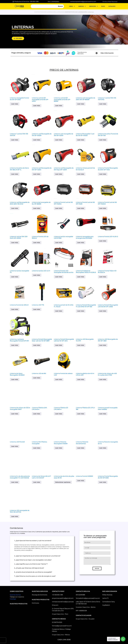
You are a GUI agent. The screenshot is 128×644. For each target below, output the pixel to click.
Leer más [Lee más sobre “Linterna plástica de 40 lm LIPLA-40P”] (81, 379)
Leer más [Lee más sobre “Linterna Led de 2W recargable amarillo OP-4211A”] (37, 106)
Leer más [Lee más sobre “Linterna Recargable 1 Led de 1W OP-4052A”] (81, 140)
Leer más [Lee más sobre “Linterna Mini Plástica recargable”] (37, 448)
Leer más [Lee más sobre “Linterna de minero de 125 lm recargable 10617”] (15, 414)
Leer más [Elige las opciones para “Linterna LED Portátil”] (15, 446)
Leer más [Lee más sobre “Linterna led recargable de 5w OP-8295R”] (37, 208)
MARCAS (82, 6)
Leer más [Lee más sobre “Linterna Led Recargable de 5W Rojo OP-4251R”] (59, 174)
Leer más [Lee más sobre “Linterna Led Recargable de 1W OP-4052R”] (37, 140)
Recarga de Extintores (40, 595)
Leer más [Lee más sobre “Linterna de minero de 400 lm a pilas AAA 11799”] (103, 379)
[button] (42, 541)
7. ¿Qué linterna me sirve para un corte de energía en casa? (35, 576)
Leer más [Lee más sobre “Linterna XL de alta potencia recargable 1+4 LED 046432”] (15, 482)
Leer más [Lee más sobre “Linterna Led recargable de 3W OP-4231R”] (59, 140)
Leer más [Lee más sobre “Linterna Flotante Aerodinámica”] (81, 448)
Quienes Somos (15, 595)
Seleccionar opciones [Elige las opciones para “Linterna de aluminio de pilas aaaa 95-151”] (63, 482)
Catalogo (13, 599)
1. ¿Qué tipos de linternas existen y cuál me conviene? (33, 541)
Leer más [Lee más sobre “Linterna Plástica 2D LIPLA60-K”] (59, 414)
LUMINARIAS (60, 12)
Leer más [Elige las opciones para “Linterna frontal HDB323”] (81, 481)
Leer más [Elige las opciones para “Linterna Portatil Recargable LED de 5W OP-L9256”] (103, 311)
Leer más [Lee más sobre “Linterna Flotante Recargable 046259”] (59, 448)
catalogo (112, 6)
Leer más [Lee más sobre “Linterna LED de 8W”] (37, 378)
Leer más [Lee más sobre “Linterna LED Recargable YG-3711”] (81, 345)
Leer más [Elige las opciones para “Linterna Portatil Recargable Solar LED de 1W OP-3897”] (37, 345)
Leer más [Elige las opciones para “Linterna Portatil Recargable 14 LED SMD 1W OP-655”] (81, 311)
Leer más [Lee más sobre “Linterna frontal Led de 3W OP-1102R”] (81, 208)
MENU (72, 6)
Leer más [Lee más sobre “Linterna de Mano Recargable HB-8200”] (15, 379)
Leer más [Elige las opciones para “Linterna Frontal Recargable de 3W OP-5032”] (103, 482)
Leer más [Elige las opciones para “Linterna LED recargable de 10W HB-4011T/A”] (15, 516)
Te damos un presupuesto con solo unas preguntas (95, 537)
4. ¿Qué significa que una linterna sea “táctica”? (31, 564)
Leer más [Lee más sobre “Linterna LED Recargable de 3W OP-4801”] (103, 345)
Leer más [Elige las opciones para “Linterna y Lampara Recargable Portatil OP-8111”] (15, 345)
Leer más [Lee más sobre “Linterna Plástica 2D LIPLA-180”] (81, 414)
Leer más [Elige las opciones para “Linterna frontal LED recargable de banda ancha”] (59, 277)
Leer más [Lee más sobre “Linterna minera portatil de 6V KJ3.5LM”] (81, 174)
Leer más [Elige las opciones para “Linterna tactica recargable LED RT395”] (59, 243)
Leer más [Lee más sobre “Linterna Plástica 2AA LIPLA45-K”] (37, 414)
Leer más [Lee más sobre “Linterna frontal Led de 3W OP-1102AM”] (103, 208)
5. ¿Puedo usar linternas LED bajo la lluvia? (29, 568)
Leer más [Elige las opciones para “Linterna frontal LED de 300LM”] (37, 243)
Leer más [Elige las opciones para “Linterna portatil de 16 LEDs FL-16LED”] (59, 311)
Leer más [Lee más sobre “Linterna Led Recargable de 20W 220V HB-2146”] (15, 208)
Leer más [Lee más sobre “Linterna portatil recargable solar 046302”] (103, 414)
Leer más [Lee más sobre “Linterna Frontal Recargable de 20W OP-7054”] (103, 174)
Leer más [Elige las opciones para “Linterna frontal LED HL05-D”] (103, 241)
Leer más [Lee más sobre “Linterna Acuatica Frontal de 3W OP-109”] (103, 140)
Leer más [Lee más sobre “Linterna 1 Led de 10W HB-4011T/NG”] (103, 104)
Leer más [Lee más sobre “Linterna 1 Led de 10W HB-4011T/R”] (15, 140)
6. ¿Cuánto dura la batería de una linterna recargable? (33, 572)
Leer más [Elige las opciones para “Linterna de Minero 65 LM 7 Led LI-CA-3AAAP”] (37, 482)
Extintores (35, 603)
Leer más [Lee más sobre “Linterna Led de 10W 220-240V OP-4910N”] (15, 243)
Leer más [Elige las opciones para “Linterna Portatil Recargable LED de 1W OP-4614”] (59, 345)
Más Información (107, 53)
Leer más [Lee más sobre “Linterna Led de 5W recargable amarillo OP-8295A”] (59, 106)
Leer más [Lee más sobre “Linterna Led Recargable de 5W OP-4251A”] (37, 174)
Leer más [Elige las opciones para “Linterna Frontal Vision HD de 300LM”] (103, 277)
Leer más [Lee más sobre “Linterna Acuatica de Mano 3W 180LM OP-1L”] (15, 174)
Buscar (60, 6)
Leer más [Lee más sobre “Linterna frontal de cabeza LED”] (59, 379)
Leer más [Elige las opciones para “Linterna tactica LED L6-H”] (37, 275)
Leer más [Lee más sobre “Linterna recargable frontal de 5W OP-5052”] (15, 104)
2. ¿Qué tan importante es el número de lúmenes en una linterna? (37, 556)
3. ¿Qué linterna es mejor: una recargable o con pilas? (33, 560)
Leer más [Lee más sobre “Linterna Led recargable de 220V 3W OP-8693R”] (81, 104)
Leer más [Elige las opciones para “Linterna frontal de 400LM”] (15, 309)
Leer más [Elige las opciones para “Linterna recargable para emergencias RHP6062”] (81, 243)
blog (103, 6)
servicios (94, 6)
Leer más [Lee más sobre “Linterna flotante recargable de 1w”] (103, 448)
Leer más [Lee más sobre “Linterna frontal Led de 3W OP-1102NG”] (59, 208)
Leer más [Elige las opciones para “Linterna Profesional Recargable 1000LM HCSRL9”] (81, 277)
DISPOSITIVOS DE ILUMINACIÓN (45, 12)
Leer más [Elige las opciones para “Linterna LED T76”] (37, 309)
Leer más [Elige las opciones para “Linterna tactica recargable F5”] (15, 277)
